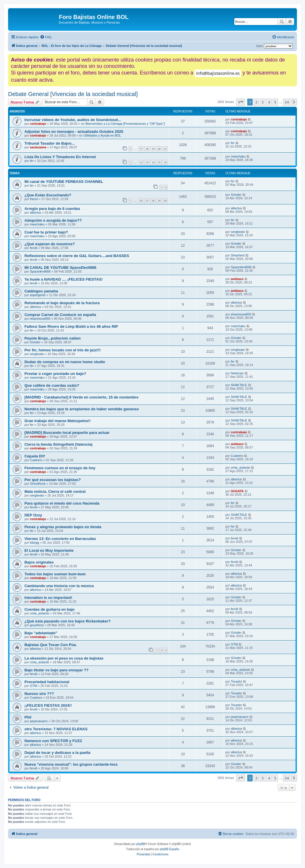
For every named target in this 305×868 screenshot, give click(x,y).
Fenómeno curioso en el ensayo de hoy (60, 468)
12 (141, 162)
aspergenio (38, 295)
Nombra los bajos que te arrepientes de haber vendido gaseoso (82, 409)
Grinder (236, 195)
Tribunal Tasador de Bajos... (50, 143)
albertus (36, 212)
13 (147, 162)
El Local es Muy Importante (49, 550)
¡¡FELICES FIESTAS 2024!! (48, 705)
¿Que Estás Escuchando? (48, 195)
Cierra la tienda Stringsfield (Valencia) (58, 444)
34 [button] (287, 102)
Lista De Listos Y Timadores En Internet (60, 157)
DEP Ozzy (33, 515)
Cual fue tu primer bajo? (46, 232)
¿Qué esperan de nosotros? (50, 244)
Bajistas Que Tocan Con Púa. (51, 645)
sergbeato (238, 232)
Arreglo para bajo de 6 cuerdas (52, 209)
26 (141, 201)
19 (153, 149)
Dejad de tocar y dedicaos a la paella (57, 753)
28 (153, 201)
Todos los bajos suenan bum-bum (55, 574)
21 (165, 149)
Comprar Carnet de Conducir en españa (60, 315)
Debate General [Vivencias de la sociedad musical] (73, 94)
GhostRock (38, 484)
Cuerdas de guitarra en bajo (49, 609)
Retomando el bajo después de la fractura (62, 303)
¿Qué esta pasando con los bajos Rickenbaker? (68, 621)
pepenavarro (39, 721)
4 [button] (269, 102)
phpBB (141, 844)
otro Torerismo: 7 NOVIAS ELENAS (56, 729)
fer (233, 143)
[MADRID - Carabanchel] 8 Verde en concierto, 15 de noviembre (81, 397)
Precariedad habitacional (47, 682)
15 (159, 162)
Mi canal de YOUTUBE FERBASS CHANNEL (64, 182)
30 (165, 201)
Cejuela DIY (35, 456)
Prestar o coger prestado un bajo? (55, 374)
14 (153, 162)
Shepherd (238, 255)
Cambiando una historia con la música (59, 586)
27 (147, 201)
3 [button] (263, 102)
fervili (34, 248)
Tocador (236, 681)
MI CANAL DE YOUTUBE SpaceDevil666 (60, 268)
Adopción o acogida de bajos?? (53, 220)
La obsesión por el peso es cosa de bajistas (64, 658)
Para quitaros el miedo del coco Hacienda (62, 503)
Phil (28, 717)
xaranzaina (38, 147)
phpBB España (169, 849)
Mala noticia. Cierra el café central (55, 492)
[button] (241, 102)
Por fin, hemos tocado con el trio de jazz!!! (63, 350)
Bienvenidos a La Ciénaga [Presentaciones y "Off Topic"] (125, 124)
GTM (234, 644)
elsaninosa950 (40, 319)
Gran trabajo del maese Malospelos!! (57, 421)
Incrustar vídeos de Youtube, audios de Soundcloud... (73, 120)
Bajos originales (39, 562)
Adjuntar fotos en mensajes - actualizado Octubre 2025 (74, 132)
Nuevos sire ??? (39, 694)
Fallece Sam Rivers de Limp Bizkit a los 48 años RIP (71, 326)
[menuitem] (46, 37)
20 (159, 149)
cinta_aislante (240, 467)
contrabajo (38, 124)
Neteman (237, 373)
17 (141, 149)
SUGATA (237, 491)
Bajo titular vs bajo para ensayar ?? (56, 670)
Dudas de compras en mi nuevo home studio (65, 362)
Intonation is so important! (48, 598)
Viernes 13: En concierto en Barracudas (60, 539)
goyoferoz (37, 625)
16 (165, 162)
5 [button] (275, 102)
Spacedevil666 (40, 271)
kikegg (34, 543)
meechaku (238, 156)
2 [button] (256, 102)
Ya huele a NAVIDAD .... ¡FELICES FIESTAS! (64, 279)
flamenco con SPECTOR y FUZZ (53, 741)
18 (147, 149)
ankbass (237, 279)
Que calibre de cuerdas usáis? (52, 385)
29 (159, 201)
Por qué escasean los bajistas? (53, 480)
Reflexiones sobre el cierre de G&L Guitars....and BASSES (77, 256)
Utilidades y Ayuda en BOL (102, 135)
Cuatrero (36, 460)
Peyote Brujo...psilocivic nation (53, 338)
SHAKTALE (239, 385)
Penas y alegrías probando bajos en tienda (63, 527)
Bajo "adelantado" (41, 633)
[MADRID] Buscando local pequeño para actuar (67, 433)
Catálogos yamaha (41, 291)
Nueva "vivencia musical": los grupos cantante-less (71, 764)
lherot (34, 199)
